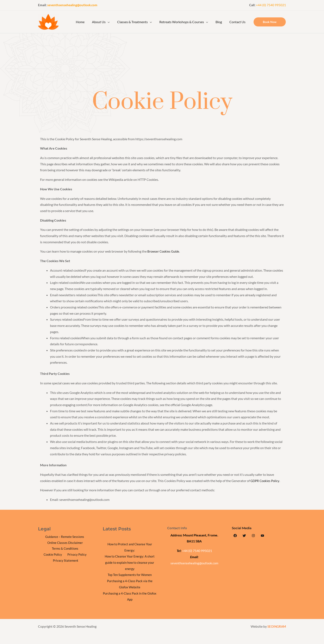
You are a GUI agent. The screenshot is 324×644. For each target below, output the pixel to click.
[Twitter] (244, 536)
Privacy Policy (51, 555)
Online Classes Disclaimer (65, 543)
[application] (111, 22)
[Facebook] (235, 536)
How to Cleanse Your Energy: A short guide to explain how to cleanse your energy (130, 562)
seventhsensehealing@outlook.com (72, 5)
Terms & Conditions (54, 549)
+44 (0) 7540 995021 (271, 5)
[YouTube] (262, 536)
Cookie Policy (81, 549)
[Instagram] (253, 536)
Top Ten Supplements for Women (130, 575)
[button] (270, 22)
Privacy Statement (77, 555)
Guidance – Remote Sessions (64, 537)
